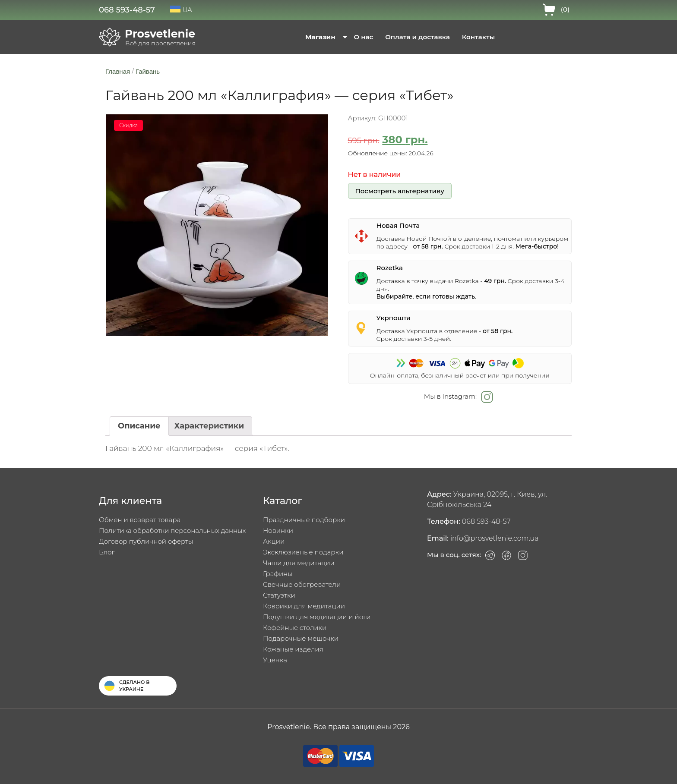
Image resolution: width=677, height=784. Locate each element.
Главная (118, 71)
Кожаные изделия (293, 649)
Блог (107, 552)
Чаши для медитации (299, 563)
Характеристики (209, 426)
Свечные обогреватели (302, 584)
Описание (139, 426)
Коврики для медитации (304, 606)
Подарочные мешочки (301, 638)
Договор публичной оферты (146, 541)
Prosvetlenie (160, 34)
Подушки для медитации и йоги (317, 617)
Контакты (478, 37)
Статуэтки (279, 595)
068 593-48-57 (127, 10)
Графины (278, 574)
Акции (274, 541)
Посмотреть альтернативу (399, 191)
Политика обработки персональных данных (172, 531)
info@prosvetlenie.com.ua (495, 538)
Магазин (320, 37)
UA (181, 10)
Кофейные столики (295, 628)
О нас (364, 37)
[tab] (139, 426)
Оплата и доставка (418, 37)
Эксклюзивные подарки (303, 552)
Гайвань (148, 71)
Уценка (275, 660)
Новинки (278, 531)
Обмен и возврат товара (140, 520)
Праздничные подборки (304, 520)
